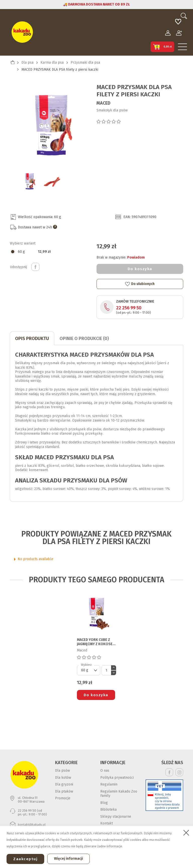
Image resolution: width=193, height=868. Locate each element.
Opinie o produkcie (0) (84, 339)
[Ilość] (106, 670)
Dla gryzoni (64, 784)
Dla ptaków (64, 791)
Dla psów (62, 771)
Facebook (169, 772)
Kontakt (107, 823)
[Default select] (89, 670)
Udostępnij (35, 267)
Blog (104, 803)
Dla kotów (63, 778)
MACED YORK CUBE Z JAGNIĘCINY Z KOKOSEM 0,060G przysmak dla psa (96, 642)
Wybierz (86, 665)
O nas (105, 771)
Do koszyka (140, 269)
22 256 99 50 (129, 308)
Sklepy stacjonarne (116, 817)
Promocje (63, 798)
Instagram (179, 772)
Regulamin (109, 784)
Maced (103, 103)
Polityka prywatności (117, 778)
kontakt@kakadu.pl (32, 825)
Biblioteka (108, 810)
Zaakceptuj (25, 859)
